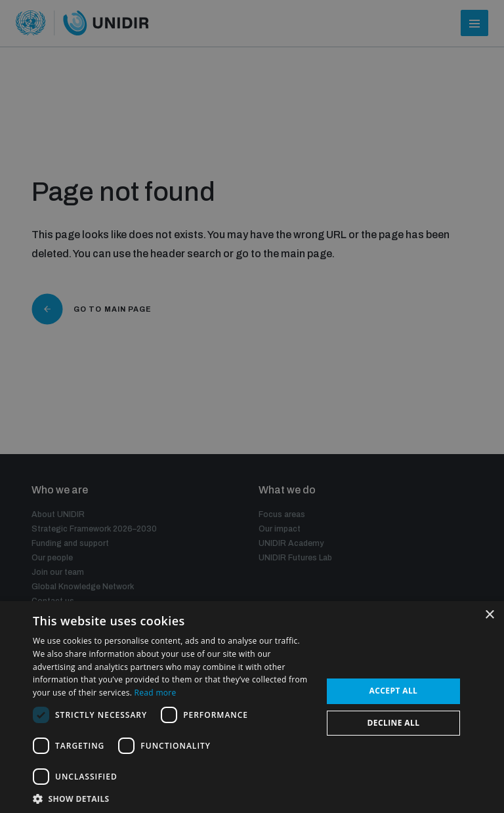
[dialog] (252, 406)
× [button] (489, 615)
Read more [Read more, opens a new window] (156, 693)
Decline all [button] (394, 723)
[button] (173, 798)
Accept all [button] (394, 691)
